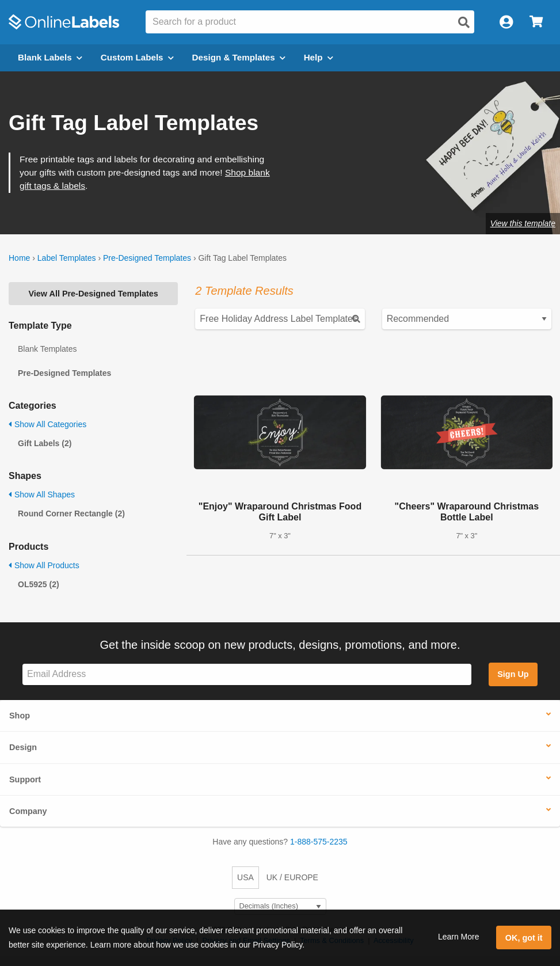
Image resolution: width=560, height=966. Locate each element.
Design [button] (23, 747)
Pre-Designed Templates (147, 258)
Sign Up (513, 674)
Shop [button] (20, 716)
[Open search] (464, 22)
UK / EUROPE (292, 877)
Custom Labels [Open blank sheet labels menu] (137, 57)
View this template (523, 223)
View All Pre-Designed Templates (94, 294)
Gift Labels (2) (45, 443)
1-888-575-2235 (319, 842)
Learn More (459, 937)
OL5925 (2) (39, 584)
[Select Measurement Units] (280, 906)
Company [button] (28, 811)
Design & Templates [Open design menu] (239, 57)
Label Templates (67, 258)
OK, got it (524, 938)
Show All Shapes (42, 495)
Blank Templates (47, 349)
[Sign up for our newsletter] (247, 674)
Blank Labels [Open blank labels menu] (50, 57)
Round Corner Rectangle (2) (71, 514)
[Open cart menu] (536, 22)
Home (19, 258)
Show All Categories (47, 424)
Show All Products (44, 565)
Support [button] (25, 779)
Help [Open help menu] (319, 57)
